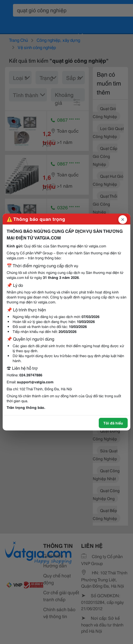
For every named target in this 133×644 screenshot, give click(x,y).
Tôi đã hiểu (113, 423)
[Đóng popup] (123, 220)
